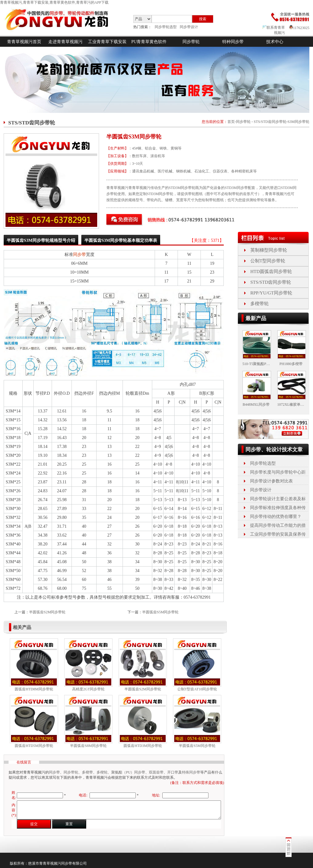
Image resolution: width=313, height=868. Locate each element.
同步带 (79, 255)
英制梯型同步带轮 (269, 250)
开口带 (173, 772)
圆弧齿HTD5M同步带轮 (34, 746)
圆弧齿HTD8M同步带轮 (34, 689)
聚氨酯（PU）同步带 (128, 772)
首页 (231, 122)
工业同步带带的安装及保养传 (278, 534)
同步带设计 (189, 27)
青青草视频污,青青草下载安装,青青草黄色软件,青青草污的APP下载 (54, 2)
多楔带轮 (260, 304)
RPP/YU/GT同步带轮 (271, 293)
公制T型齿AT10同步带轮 (197, 689)
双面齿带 (156, 772)
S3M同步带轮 (298, 122)
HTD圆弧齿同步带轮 (271, 271)
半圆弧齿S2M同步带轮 (47, 612)
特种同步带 (233, 42)
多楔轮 (102, 772)
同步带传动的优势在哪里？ (276, 517)
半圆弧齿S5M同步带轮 (160, 612)
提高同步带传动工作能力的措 (278, 525)
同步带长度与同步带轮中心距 (278, 472)
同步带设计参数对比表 (271, 481)
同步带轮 (191, 42)
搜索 (203, 19)
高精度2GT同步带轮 (88, 689)
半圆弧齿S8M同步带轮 (88, 746)
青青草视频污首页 (24, 42)
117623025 (299, 28)
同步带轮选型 (166, 27)
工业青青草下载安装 (107, 42)
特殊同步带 (191, 772)
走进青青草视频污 (65, 42)
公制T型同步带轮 (268, 261)
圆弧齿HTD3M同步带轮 (143, 746)
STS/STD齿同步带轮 (270, 122)
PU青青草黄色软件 (149, 42)
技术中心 (275, 42)
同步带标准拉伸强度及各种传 (278, 508)
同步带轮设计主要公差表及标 (278, 499)
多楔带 (87, 772)
